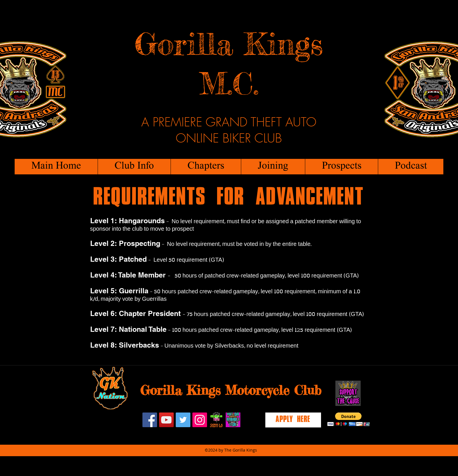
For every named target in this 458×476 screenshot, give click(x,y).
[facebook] (150, 420)
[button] (134, 167)
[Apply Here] (293, 420)
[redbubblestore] (233, 420)
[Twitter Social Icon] (183, 420)
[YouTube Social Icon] (166, 420)
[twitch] (216, 420)
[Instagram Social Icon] (200, 420)
